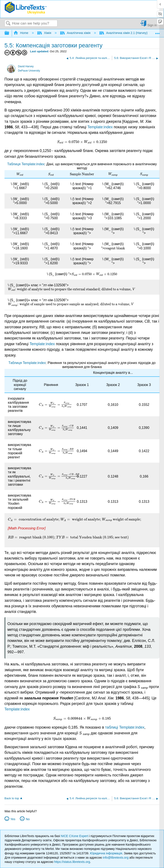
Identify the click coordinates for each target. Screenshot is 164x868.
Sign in (152, 25)
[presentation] (82, 142)
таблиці (112, 727)
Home (21, 33)
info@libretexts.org (116, 858)
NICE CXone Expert (75, 836)
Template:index (100, 127)
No (28, 819)
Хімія (45, 33)
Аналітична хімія (76, 33)
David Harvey (26, 66)
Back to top (12, 798)
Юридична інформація (106, 853)
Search (8, 24)
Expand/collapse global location (157, 32)
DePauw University (29, 71)
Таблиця (14, 164)
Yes (13, 819)
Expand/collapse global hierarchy (10, 33)
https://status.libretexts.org (72, 862)
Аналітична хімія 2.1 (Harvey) (124, 33)
